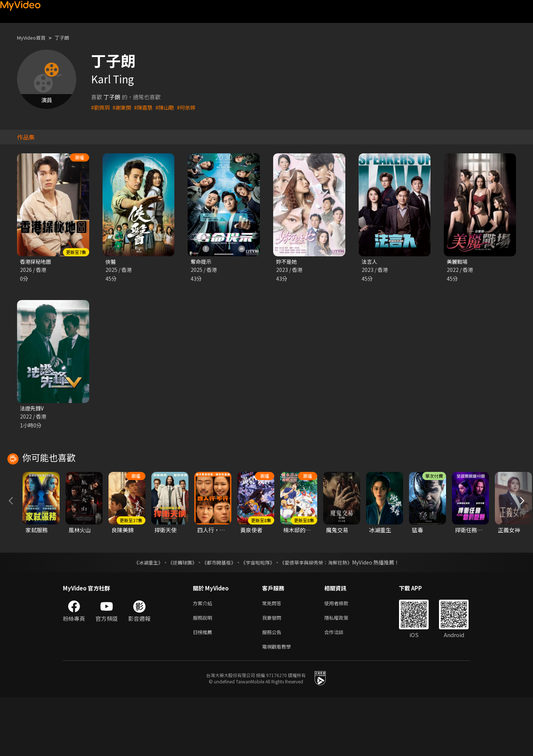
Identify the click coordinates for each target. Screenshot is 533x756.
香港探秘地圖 (37, 262)
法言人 (370, 262)
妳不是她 (287, 262)
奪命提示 (202, 262)
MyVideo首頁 (34, 38)
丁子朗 (68, 38)
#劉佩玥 (101, 107)
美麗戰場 (458, 262)
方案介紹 (204, 658)
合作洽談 (340, 689)
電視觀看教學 (279, 705)
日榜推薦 (204, 689)
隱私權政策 (343, 674)
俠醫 (111, 262)
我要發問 (273, 674)
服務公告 (273, 689)
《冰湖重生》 (142, 617)
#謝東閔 (123, 107)
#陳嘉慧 (146, 107)
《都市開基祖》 (217, 617)
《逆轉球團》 (178, 617)
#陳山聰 (169, 107)
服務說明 (204, 674)
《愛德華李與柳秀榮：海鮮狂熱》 (321, 617)
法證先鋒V (33, 409)
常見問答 (273, 658)
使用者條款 (343, 658)
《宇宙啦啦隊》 (258, 617)
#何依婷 (191, 107)
